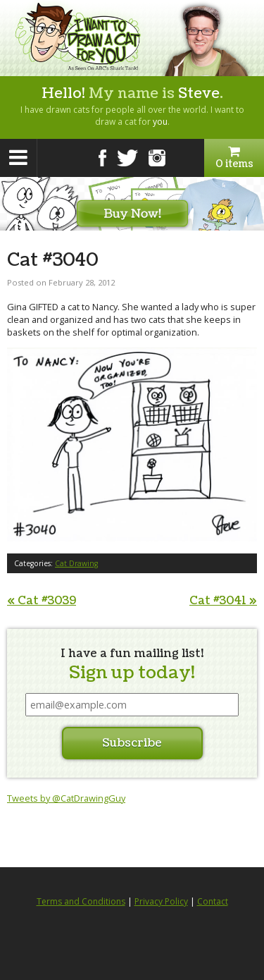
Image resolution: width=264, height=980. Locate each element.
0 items (234, 158)
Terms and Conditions (81, 901)
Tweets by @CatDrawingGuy (66, 798)
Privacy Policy (161, 901)
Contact (213, 901)
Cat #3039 (42, 601)
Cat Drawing (76, 563)
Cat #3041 (223, 601)
